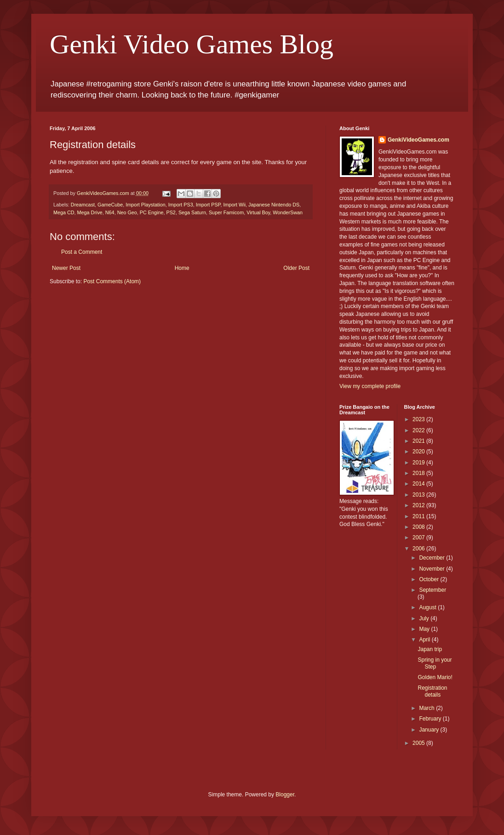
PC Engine (152, 212)
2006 (419, 549)
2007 (419, 538)
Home (182, 268)
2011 (419, 516)
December (432, 558)
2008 (419, 527)
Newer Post (66, 268)
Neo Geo (127, 212)
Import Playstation (145, 205)
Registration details (432, 691)
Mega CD (64, 212)
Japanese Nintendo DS (274, 205)
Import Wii (235, 205)
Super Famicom (226, 212)
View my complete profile (370, 386)
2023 (419, 419)
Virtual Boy (258, 212)
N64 (110, 212)
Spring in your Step (435, 663)
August (428, 607)
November (432, 569)
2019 (419, 463)
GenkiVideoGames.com (418, 140)
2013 (419, 495)
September (432, 590)
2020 (419, 452)
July (425, 618)
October (430, 579)
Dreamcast (83, 205)
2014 (419, 484)
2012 (419, 505)
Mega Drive (90, 212)
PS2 (171, 212)
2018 (419, 473)
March (427, 708)
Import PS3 (181, 205)
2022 (419, 430)
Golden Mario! (435, 677)
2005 (419, 743)
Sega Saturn (192, 212)
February (431, 719)
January (430, 730)
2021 (419, 441)
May (425, 629)
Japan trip (430, 649)
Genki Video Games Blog (192, 44)
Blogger (285, 795)
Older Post (296, 268)
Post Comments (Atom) (112, 281)
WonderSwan (288, 212)
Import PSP (208, 205)
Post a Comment (82, 252)
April (425, 640)
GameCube (110, 205)
